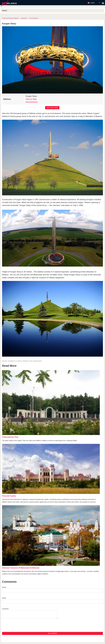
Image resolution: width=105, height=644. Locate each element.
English (93, 3)
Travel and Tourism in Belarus (10, 18)
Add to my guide (52, 108)
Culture (19, 361)
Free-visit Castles (9, 496)
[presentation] (18, 627)
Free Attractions (34, 18)
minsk (5, 361)
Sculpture (11, 361)
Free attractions (35, 361)
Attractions (24, 18)
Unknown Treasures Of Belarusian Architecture (21, 568)
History (25, 361)
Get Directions (32, 102)
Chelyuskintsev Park (10, 437)
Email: (4, 598)
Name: (4, 587)
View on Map (31, 99)
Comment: (5, 609)
